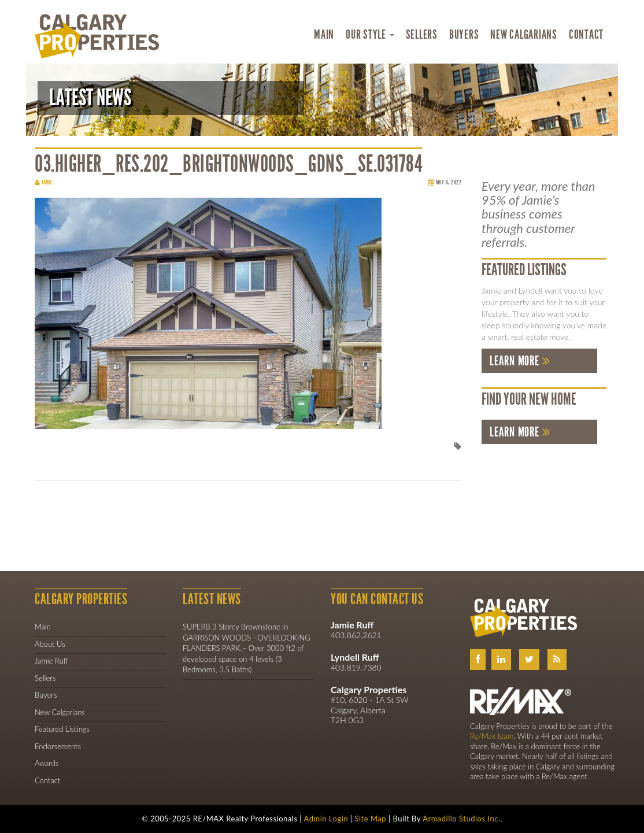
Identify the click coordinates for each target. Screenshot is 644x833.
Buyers (464, 35)
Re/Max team (492, 736)
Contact (586, 35)
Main (324, 35)
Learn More (515, 361)
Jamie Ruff (51, 661)
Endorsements (58, 746)
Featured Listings (62, 729)
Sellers (422, 35)
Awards (47, 763)
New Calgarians (524, 35)
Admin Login (326, 819)
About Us (50, 644)
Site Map (370, 819)
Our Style (370, 35)
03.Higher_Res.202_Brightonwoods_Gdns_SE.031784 (228, 164)
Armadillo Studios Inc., (462, 819)
